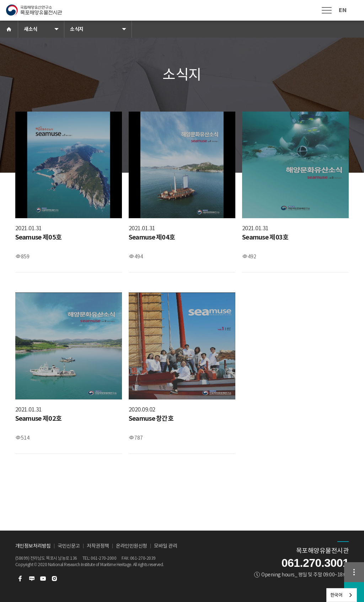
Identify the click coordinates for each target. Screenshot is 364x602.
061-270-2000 (103, 558)
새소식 (31, 29)
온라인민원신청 (132, 546)
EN (342, 10)
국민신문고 (69, 546)
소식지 (77, 29)
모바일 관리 (165, 546)
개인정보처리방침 (33, 546)
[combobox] (342, 595)
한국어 (336, 595)
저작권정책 (98, 546)
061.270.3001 (315, 563)
